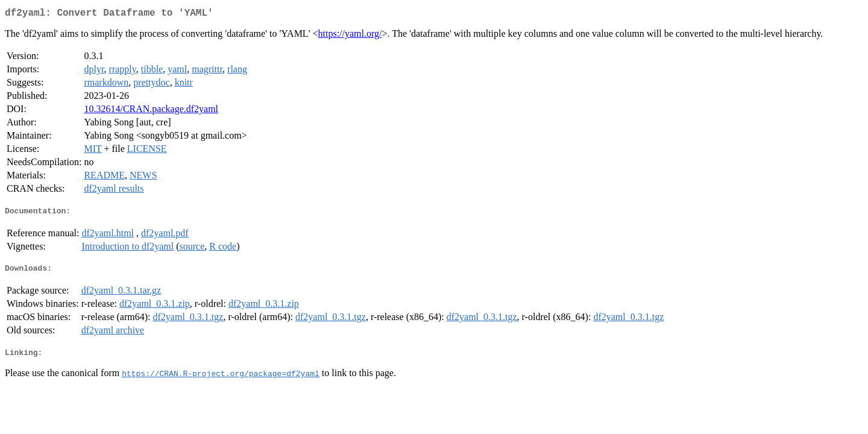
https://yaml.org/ (350, 36)
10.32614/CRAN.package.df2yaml (151, 111)
